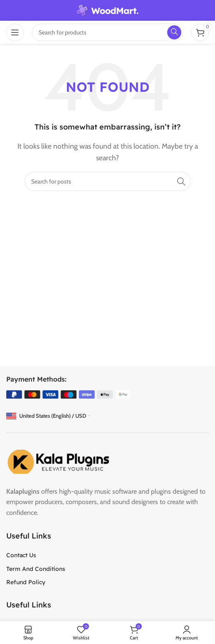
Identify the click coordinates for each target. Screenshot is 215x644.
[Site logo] (108, 10)
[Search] (108, 181)
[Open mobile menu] (15, 32)
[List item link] (107, 555)
